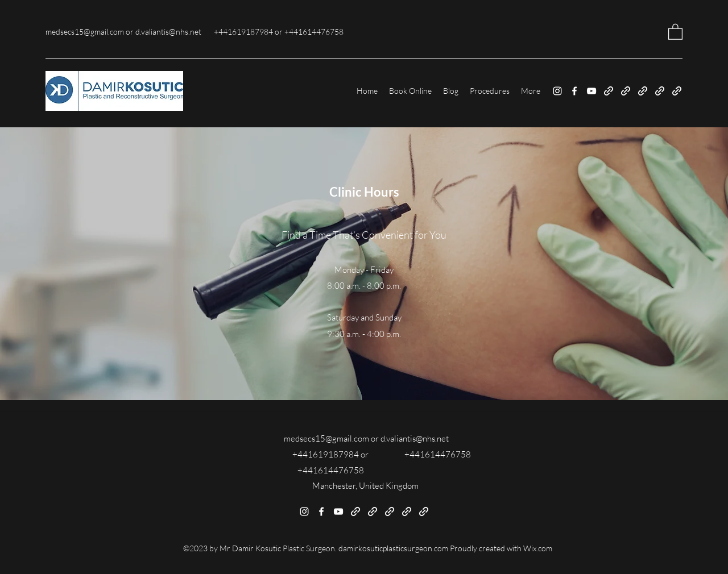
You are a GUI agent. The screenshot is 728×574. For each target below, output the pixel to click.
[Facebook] (574, 91)
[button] (675, 31)
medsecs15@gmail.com (85, 32)
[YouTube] (591, 91)
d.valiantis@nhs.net (168, 32)
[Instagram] (557, 91)
